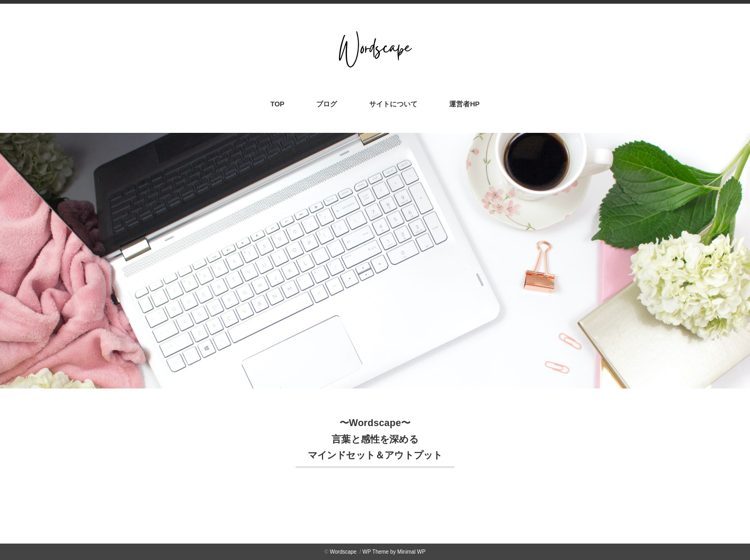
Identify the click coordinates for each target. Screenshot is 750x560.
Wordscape (343, 552)
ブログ (327, 104)
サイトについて (393, 104)
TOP (278, 104)
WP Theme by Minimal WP (394, 552)
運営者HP (464, 104)
